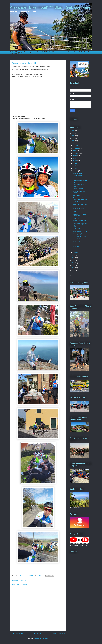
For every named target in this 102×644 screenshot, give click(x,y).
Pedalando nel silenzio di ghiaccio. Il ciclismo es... (80, 225)
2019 (73, 258)
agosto (75, 156)
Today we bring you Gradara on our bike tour (79, 210)
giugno (75, 161)
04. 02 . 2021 (77, 241)
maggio (75, 163)
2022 (73, 141)
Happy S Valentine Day (79, 221)
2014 (73, 270)
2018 (73, 260)
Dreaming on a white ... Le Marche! (79, 215)
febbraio (76, 171)
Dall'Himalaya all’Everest (80, 231)
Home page (38, 634)
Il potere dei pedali (78, 176)
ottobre (75, 151)
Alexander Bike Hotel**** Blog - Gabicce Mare (50, 7)
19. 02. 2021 (76, 202)
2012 (73, 275)
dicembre (76, 146)
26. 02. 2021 (76, 178)
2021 (73, 143)
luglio (75, 158)
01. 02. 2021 (76, 249)
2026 (73, 131)
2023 (73, 138)
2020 (73, 255)
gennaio (76, 252)
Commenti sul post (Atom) (41, 639)
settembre (76, 153)
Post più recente (17, 634)
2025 (73, 133)
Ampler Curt (76, 239)
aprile (75, 166)
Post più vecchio (59, 634)
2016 (73, 265)
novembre (76, 148)
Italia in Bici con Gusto (79, 236)
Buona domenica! (78, 195)
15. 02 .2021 (76, 218)
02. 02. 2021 (76, 246)
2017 (73, 263)
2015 (73, 268)
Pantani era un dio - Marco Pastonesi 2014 (80, 199)
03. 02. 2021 (76, 244)
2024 (73, 136)
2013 (73, 273)
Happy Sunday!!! (78, 173)
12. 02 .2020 (76, 229)
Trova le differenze (78, 189)
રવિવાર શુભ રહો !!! (78, 234)
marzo (75, 168)
